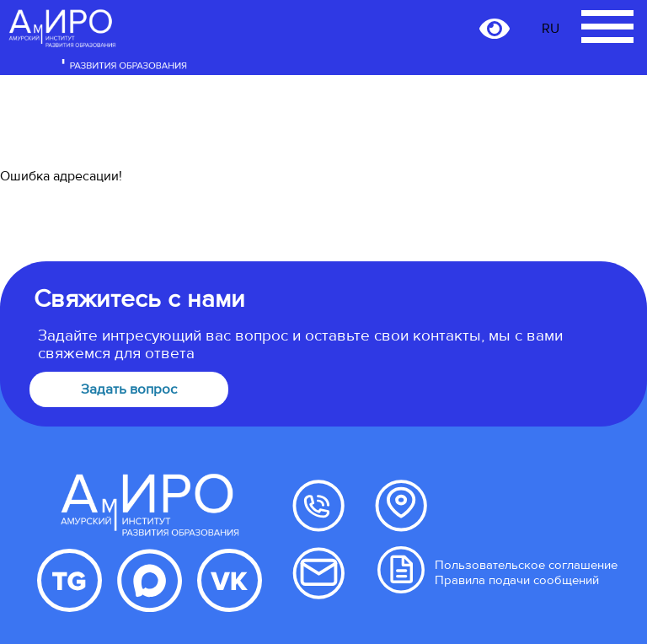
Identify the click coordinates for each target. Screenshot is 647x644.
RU (551, 29)
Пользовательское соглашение (526, 565)
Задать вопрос (129, 389)
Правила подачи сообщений (517, 580)
